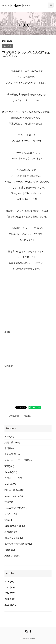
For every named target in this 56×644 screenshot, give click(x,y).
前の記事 (14, 416)
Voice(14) (9, 436)
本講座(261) (10, 448)
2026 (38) (9, 581)
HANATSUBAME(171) (16, 508)
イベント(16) (11, 514)
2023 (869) (10, 599)
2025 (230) (10, 587)
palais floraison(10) (14, 496)
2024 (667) (10, 593)
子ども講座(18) (12, 454)
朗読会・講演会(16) (14, 490)
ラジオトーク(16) (13, 478)
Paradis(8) (10, 550)
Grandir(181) (11, 472)
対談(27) (9, 502)
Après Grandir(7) (13, 556)
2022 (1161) (11, 605)
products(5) (10, 484)
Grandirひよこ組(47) (15, 526)
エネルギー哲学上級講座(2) (18, 544)
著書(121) (9, 466)
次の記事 (26, 416)
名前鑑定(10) (11, 532)
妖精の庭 (8, 46)
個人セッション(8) (14, 538)
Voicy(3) (9, 520)
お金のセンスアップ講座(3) (18, 460)
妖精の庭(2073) (12, 442)
